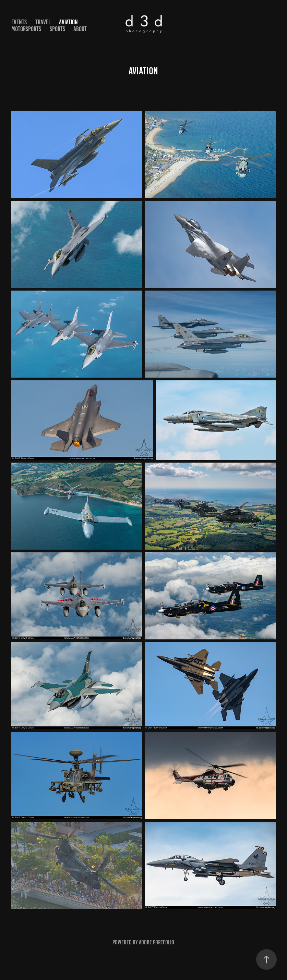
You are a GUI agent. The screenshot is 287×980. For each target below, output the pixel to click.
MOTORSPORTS (26, 29)
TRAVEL (43, 22)
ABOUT (80, 29)
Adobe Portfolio (157, 942)
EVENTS (19, 22)
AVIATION (68, 22)
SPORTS (57, 29)
